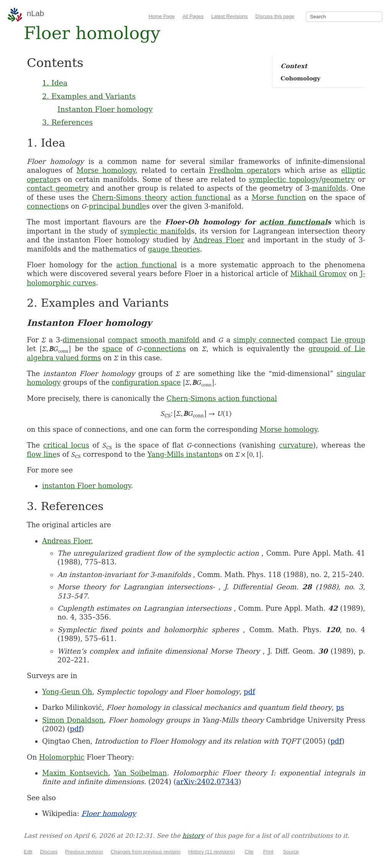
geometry (338, 179)
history (193, 836)
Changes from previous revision (146, 852)
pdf (250, 692)
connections (165, 349)
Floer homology (109, 813)
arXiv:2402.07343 (207, 782)
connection (46, 206)
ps (340, 707)
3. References (67, 122)
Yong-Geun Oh (67, 692)
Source (291, 852)
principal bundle (118, 206)
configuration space (146, 382)
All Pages (193, 16)
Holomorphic (62, 757)
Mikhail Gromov (318, 274)
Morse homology (106, 170)
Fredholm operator (243, 170)
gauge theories (174, 249)
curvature (296, 445)
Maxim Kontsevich (75, 773)
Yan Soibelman (140, 773)
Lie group (348, 340)
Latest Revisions (229, 16)
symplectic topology (284, 179)
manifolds (329, 188)
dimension (80, 340)
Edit (28, 852)
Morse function (279, 197)
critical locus (66, 445)
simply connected (264, 340)
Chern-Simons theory (130, 197)
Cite (249, 852)
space (112, 349)
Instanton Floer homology (105, 109)
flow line (42, 454)
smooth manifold (170, 340)
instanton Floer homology (87, 486)
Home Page (162, 16)
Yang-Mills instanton (183, 454)
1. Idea (55, 83)
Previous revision (84, 852)
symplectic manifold (156, 231)
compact (123, 340)
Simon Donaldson (73, 720)
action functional (200, 197)
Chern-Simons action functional (222, 398)
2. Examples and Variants (89, 96)
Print (268, 852)
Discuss (49, 852)
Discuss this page (275, 16)
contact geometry (58, 188)
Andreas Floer (219, 240)
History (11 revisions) (212, 852)
